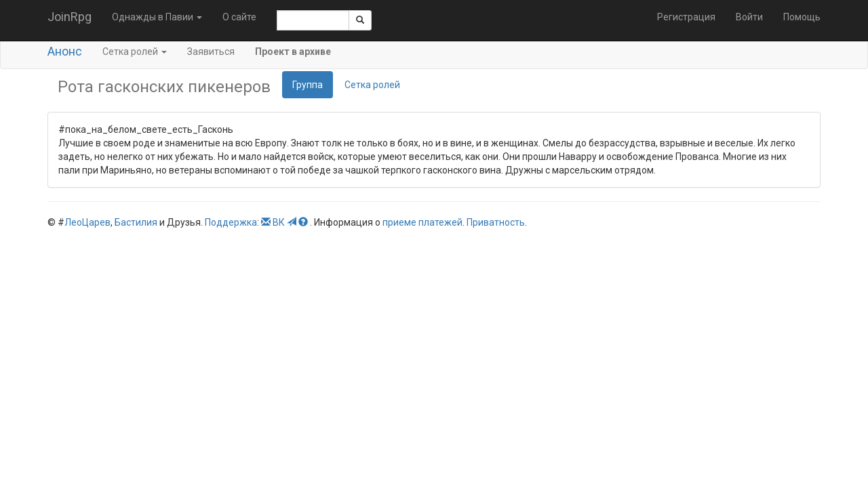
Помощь (802, 17)
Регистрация (686, 17)
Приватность (496, 222)
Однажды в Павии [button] (157, 17)
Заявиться (211, 52)
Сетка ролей (372, 85)
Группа (308, 85)
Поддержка (231, 222)
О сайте (239, 17)
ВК (279, 222)
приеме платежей (422, 222)
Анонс (65, 51)
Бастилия (136, 222)
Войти (749, 17)
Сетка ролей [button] (135, 52)
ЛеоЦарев (87, 222)
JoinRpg (70, 17)
